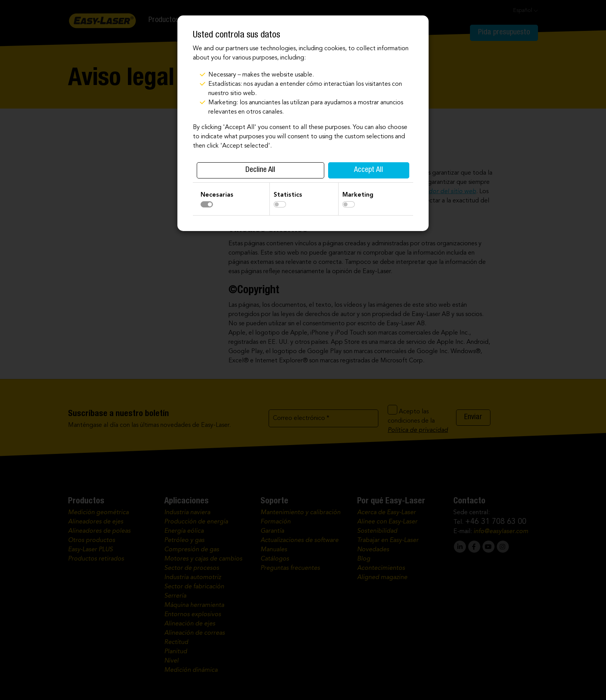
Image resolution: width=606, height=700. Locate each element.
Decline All (260, 170)
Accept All (369, 170)
